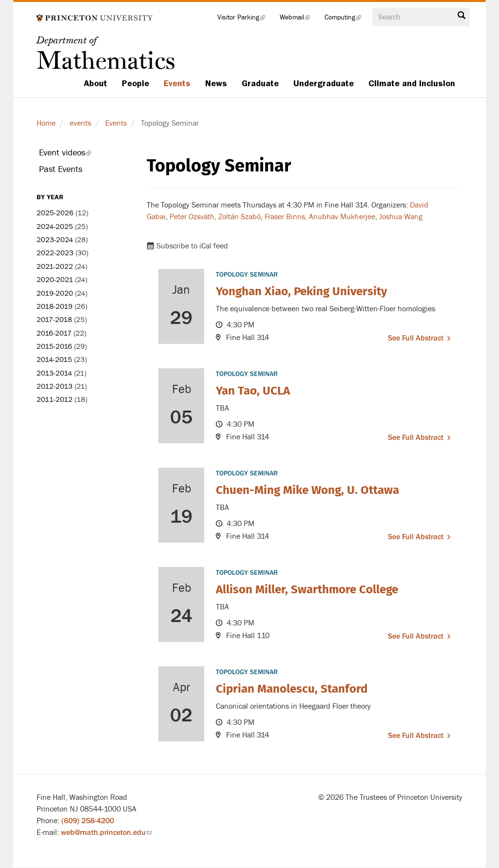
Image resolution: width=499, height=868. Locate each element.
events (80, 123)
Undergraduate (324, 83)
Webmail (298, 19)
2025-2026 (55, 213)
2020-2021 (55, 280)
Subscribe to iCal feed (192, 246)
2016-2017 (54, 333)
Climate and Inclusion (412, 83)
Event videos (78, 154)
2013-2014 (54, 373)
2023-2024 (55, 240)
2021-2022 (55, 267)
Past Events (61, 169)
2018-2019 (55, 307)
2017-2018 (54, 320)
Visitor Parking (245, 19)
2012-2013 (55, 387)
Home (46, 123)
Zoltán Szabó (240, 217)
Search (461, 16)
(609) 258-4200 (88, 821)
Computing (346, 19)
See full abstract (416, 338)
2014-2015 (54, 360)
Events (177, 83)
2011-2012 (55, 400)
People (135, 83)
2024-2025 (55, 227)
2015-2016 (54, 347)
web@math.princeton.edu (106, 832)
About (96, 83)
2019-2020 (55, 293)
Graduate (260, 83)
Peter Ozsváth (192, 217)
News (216, 83)
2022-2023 (55, 253)
